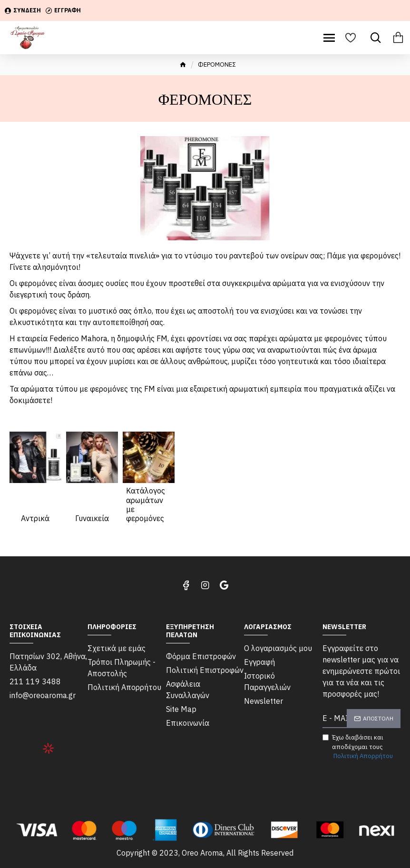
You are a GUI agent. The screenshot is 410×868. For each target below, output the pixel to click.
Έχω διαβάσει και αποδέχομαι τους (358, 747)
